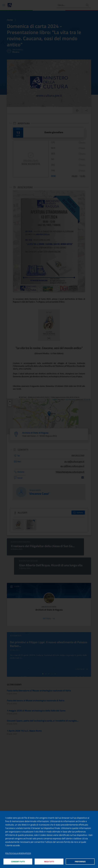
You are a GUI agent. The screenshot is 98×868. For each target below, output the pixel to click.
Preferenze (80, 861)
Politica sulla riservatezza (18, 853)
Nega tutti (49, 861)
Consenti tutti (18, 861)
